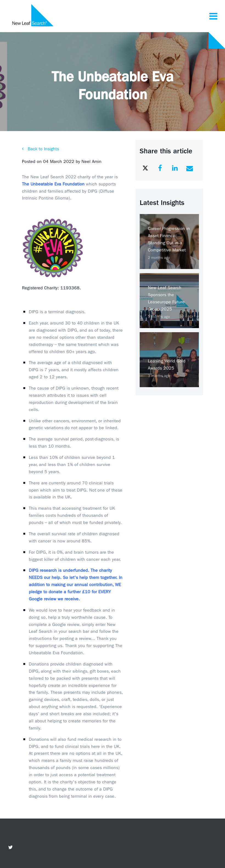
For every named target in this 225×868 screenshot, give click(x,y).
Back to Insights (43, 149)
